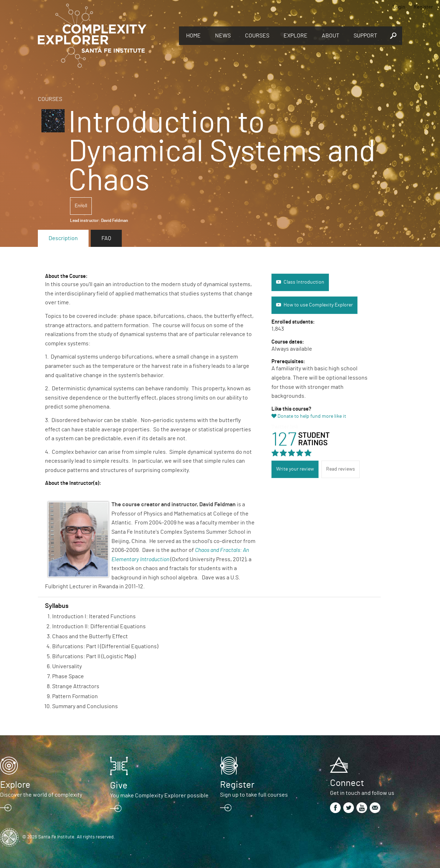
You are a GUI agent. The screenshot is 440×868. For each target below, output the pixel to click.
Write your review (295, 469)
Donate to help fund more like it (312, 416)
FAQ (106, 238)
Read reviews (341, 469)
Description (63, 238)
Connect (347, 783)
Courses (257, 36)
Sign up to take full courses (254, 795)
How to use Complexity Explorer (318, 305)
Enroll (81, 206)
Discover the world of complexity (41, 795)
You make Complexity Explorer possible (159, 796)
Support (365, 36)
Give (119, 786)
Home (193, 36)
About (331, 36)
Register (423, 7)
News (223, 36)
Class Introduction (304, 282)
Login (399, 7)
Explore (296, 36)
